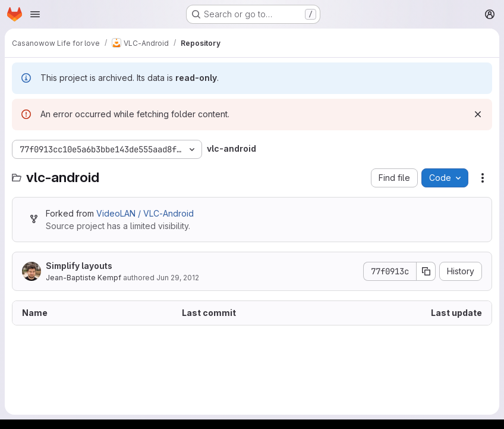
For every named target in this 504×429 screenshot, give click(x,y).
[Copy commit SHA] (426, 271)
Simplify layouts (79, 266)
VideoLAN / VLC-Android (145, 213)
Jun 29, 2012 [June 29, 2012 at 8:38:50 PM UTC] (178, 278)
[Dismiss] (478, 114)
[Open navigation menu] (35, 14)
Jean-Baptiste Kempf (84, 278)
